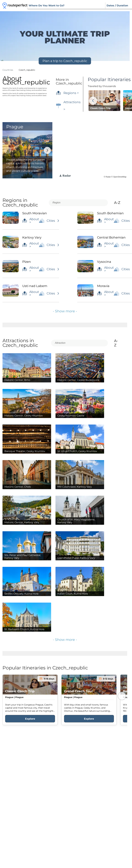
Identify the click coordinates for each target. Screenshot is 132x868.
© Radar (107, 177)
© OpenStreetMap (119, 177)
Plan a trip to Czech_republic (65, 61)
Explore (30, 719)
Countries (8, 70)
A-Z (120, 203)
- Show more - (65, 311)
